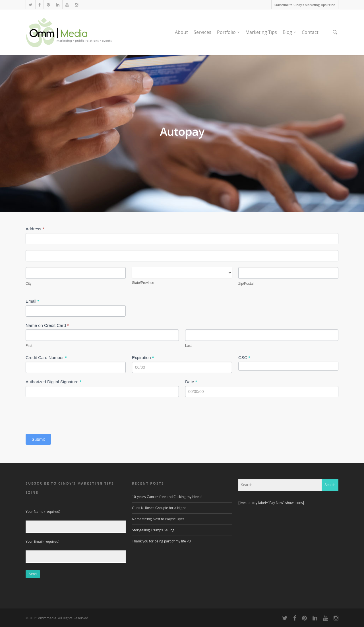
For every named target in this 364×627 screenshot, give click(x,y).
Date (191, 382)
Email (32, 301)
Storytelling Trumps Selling (153, 530)
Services (202, 32)
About (181, 32)
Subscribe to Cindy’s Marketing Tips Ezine (305, 5)
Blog (290, 32)
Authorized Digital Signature (53, 382)
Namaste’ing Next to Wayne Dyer (158, 519)
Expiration (143, 357)
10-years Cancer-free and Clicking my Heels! (167, 497)
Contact (310, 32)
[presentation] (69, 414)
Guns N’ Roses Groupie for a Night (159, 508)
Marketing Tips (261, 32)
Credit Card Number (46, 357)
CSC (244, 357)
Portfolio (229, 32)
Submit (38, 439)
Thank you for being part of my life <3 (161, 541)
